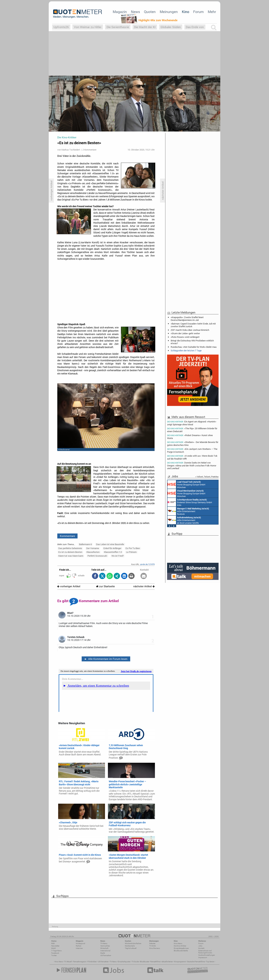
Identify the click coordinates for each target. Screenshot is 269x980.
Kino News (59, 962)
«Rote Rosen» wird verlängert (185, 337)
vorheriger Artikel (69, 586)
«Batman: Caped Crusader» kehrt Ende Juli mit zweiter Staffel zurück (193, 325)
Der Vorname (93, 548)
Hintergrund (80, 943)
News (135, 12)
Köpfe (103, 953)
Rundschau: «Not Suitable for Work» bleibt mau (194, 347)
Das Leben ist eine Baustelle (110, 544)
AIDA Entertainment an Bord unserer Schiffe (184, 520)
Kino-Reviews (155, 948)
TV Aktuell (68, 962)
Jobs (200, 946)
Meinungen (169, 12)
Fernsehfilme (155, 962)
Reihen (79, 946)
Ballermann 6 (85, 544)
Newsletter (55, 946)
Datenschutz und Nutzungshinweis (205, 952)
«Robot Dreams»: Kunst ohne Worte (190, 437)
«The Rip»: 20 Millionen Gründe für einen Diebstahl (192, 430)
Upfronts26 (61, 27)
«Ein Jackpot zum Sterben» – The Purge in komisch (192, 450)
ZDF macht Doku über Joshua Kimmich (190, 330)
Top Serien (210, 962)
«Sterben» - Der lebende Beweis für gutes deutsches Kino (193, 444)
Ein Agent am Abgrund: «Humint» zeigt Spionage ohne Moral (192, 423)
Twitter (54, 955)
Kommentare (67, 536)
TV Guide (135, 962)
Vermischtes (105, 946)
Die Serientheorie (118, 27)
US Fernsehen (103, 962)
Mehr (212, 12)
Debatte (152, 943)
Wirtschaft (104, 948)
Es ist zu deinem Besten (70, 552)
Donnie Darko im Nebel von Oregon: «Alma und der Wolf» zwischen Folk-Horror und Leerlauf (192, 465)
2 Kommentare (89, 150)
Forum (198, 12)
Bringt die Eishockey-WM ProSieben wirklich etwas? (192, 342)
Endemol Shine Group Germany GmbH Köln (190, 502)
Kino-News (178, 943)
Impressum (203, 957)
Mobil (54, 948)
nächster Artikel (144, 586)
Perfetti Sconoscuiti (97, 556)
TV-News (104, 943)
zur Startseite (105, 586)
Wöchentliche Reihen (133, 943)
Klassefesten (93, 552)
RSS (53, 943)
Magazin (120, 12)
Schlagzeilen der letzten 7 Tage (186, 350)
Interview (79, 948)
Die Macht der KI (145, 27)
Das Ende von (195, 27)
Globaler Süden (171, 27)
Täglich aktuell (131, 948)
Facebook (55, 953)
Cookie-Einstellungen (207, 955)
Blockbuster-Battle (181, 951)
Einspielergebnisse (181, 948)
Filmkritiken (92, 962)
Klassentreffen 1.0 (113, 552)
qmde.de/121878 (147, 564)
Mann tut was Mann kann (71, 556)
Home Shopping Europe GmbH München (186, 484)
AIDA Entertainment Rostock (188, 511)
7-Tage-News (56, 951)
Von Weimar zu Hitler (88, 27)
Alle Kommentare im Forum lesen (106, 659)
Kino (186, 12)
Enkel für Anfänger (112, 548)
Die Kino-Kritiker (180, 946)
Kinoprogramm (180, 962)
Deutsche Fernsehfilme (196, 962)
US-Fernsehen (106, 955)
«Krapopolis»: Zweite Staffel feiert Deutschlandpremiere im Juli (187, 319)
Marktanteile (130, 946)
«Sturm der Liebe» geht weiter (185, 333)
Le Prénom (131, 552)
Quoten (150, 12)
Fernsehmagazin (80, 962)
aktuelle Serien (167, 962)
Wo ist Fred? (118, 556)
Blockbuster (145, 962)
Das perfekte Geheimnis (70, 548)
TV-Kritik (153, 946)
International (105, 951)
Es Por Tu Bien (133, 548)
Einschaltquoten (124, 962)
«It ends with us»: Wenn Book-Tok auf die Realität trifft (192, 457)
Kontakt (201, 948)
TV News (113, 962)
